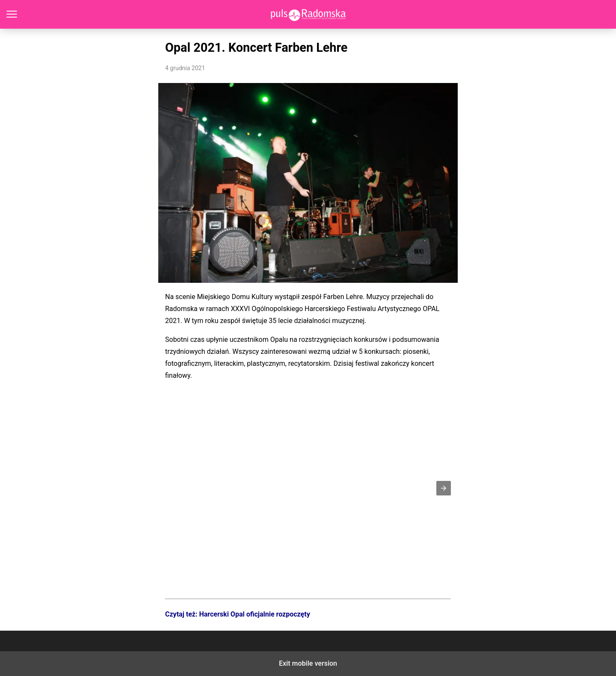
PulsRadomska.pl (308, 14)
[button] (444, 488)
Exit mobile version (308, 663)
